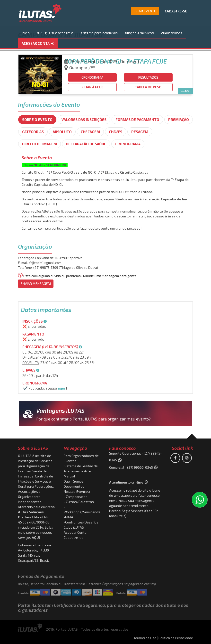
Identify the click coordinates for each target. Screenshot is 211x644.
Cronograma (128, 144)
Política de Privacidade (176, 638)
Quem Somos (74, 481)
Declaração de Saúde (86, 144)
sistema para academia (99, 33)
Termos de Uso (145, 638)
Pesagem (140, 132)
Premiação (179, 120)
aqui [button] (61, 388)
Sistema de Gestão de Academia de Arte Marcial (81, 471)
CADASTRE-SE (176, 11)
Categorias (33, 132)
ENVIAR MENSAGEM (36, 284)
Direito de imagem (40, 144)
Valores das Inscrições (84, 120)
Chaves (116, 132)
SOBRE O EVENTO (37, 120)
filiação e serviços (139, 33)
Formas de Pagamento (137, 120)
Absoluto (62, 132)
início (26, 33)
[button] (38, 44)
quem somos (172, 33)
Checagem (90, 132)
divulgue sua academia (55, 33)
